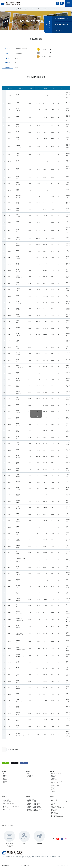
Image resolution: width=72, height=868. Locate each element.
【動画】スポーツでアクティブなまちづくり (12, 806)
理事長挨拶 (5, 775)
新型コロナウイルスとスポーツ (57, 808)
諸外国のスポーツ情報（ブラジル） (34, 808)
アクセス (5, 783)
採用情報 (5, 780)
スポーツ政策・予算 (55, 785)
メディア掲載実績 (55, 814)
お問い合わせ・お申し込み (7, 825)
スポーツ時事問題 (55, 799)
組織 (4, 777)
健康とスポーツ (54, 787)
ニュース (4, 822)
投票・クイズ (54, 805)
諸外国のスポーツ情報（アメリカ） (34, 805)
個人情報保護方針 (6, 865)
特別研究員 (29, 777)
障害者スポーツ (54, 780)
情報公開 (5, 781)
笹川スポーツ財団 (15, 9)
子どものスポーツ (55, 778)
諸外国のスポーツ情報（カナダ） (34, 806)
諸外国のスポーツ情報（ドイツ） (34, 803)
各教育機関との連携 (7, 802)
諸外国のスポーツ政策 (31, 800)
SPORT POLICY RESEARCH (57, 817)
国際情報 (28, 797)
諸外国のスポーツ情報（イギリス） (34, 802)
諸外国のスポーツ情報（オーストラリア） (36, 809)
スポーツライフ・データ (56, 774)
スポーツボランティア (55, 784)
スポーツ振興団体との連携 (8, 803)
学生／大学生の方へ (59, 30)
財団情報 (4, 771)
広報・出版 (53, 812)
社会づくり (20, 9)
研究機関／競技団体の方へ (60, 24)
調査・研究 (52, 771)
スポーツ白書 (54, 775)
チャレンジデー (30, 9)
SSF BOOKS (53, 811)
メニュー (69, 3)
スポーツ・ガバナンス (55, 783)
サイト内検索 (62, 3)
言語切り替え (57, 3)
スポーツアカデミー (7, 809)
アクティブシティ (6, 799)
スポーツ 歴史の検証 (55, 806)
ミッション (5, 774)
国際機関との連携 (31, 799)
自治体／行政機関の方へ (60, 19)
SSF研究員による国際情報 (32, 811)
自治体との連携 (6, 800)
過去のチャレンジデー (42, 9)
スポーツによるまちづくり (56, 781)
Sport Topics (54, 800)
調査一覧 (53, 790)
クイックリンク (50, 24)
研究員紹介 (28, 771)
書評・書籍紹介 (54, 815)
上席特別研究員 (30, 775)
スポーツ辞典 (54, 809)
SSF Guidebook (6, 784)
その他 (52, 788)
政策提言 (53, 777)
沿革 (4, 778)
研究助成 (53, 791)
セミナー (5, 805)
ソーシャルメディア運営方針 (23, 865)
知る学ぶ (52, 797)
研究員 (28, 774)
